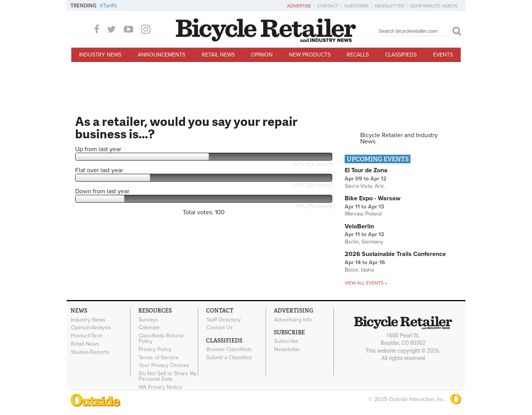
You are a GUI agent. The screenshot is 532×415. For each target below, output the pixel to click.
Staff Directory (224, 320)
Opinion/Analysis (91, 328)
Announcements (162, 55)
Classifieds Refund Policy (161, 339)
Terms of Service (159, 357)
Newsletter (389, 6)
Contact (328, 6)
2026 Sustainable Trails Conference (395, 254)
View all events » (366, 283)
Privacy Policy (155, 349)
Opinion (262, 55)
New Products (310, 55)
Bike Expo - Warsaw (373, 198)
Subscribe (357, 6)
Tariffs (110, 6)
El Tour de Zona (366, 170)
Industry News (100, 55)
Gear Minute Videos (434, 6)
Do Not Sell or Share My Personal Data (168, 376)
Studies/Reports (90, 352)
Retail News (218, 55)
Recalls (358, 55)
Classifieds (401, 55)
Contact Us (220, 328)
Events (443, 55)
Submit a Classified (229, 357)
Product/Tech (87, 336)
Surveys (148, 320)
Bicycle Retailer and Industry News (399, 138)
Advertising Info (293, 320)
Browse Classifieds (229, 350)
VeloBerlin (359, 226)
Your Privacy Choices (164, 366)
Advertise (299, 6)
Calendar (149, 328)
